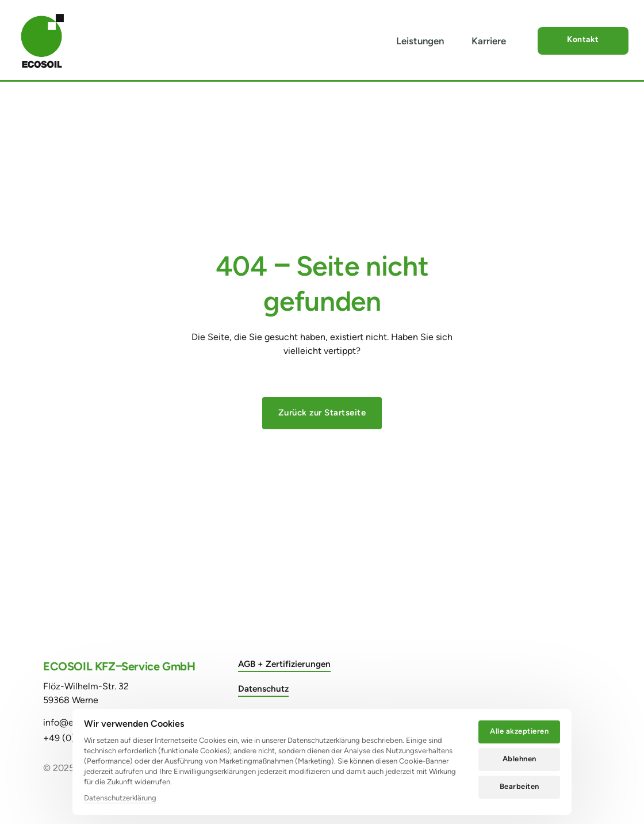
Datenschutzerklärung (120, 798)
